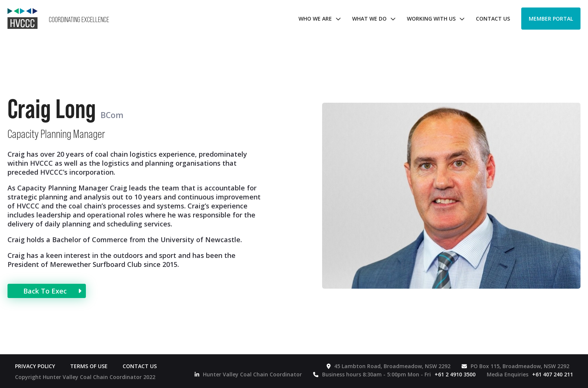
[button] (318, 19)
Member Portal (551, 19)
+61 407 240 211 (553, 374)
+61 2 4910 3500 (455, 374)
